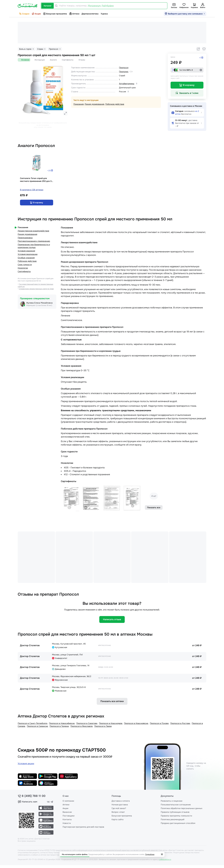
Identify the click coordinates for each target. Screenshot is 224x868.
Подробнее (150, 854)
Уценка (104, 14)
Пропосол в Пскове (159, 723)
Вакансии (67, 812)
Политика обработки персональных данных (181, 808)
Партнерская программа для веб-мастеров (83, 827)
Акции (36, 14)
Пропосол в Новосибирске (62, 723)
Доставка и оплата (121, 801)
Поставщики (68, 816)
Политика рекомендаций (172, 819)
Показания (78, 104)
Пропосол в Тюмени (59, 726)
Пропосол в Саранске (37, 726)
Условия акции (26, 764)
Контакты (67, 819)
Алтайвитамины (127, 84)
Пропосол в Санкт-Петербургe (32, 723)
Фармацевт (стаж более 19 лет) (39, 305)
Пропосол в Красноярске (136, 723)
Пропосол (124, 68)
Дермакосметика (90, 14)
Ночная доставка (120, 805)
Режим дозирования (94, 104)
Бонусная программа (55, 14)
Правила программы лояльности (176, 816)
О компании (68, 801)
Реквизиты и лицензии (171, 801)
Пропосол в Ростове (180, 723)
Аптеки (74, 14)
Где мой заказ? (119, 808)
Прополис (124, 72)
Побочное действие (115, 104)
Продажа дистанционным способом (178, 823)
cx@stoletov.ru (165, 859)
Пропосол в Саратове (87, 723)
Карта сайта (117, 819)
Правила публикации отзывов (175, 812)
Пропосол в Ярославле (81, 726)
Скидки (24, 14)
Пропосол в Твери (103, 726)
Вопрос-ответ (118, 812)
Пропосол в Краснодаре (111, 723)
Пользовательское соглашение (176, 805)
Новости (67, 823)
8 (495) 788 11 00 (34, 796)
